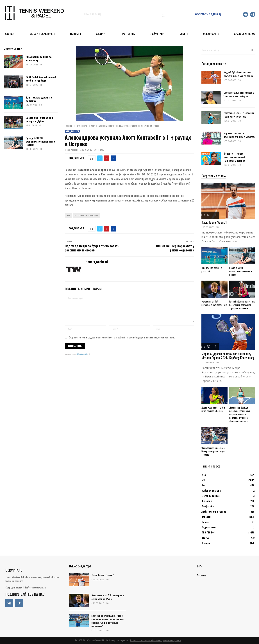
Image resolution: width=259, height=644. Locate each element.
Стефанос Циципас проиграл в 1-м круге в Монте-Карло (239, 94)
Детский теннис (211, 496)
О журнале (210, 34)
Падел (205, 522)
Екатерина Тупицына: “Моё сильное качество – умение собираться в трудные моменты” (107, 621)
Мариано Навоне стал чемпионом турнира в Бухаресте (239, 135)
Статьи (205, 538)
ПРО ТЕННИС (128, 34)
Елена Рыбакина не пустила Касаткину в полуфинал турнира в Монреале (242, 305)
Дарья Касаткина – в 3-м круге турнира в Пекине (213, 409)
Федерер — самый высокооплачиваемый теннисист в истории (234, 157)
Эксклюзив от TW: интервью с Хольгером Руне (214, 303)
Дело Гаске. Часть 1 (214, 222)
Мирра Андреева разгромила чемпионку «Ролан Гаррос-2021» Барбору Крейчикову (228, 356)
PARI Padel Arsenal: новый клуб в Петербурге (41, 79)
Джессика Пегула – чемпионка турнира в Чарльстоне (239, 114)
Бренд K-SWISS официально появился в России (40, 141)
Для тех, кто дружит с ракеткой (39, 99)
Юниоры (206, 543)
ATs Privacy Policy (83, 354)
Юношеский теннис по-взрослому (39, 58)
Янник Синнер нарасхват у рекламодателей (175, 248)
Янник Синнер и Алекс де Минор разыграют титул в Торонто (213, 451)
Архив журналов (245, 34)
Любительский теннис (214, 511)
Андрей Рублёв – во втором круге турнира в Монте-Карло (238, 74)
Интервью (207, 501)
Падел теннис (209, 527)
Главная (9, 34)
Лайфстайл (208, 506)
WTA (67, 131)
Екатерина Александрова (86, 215)
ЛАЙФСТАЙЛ (157, 34)
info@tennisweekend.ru (35, 587)
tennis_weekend (72, 150)
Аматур (101, 34)
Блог (182, 34)
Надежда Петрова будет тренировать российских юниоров (92, 248)
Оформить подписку (208, 14)
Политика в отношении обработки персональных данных (156, 640)
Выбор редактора (41, 34)
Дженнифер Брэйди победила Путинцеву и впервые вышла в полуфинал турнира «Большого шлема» (240, 414)
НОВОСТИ (76, 34)
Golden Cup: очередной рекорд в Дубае (39, 119)
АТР (203, 480)
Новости (75, 131)
